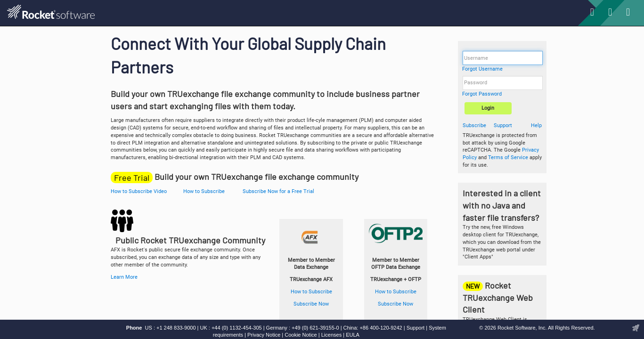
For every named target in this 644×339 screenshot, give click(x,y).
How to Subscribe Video (139, 191)
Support (503, 125)
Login (488, 108)
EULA (353, 335)
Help (536, 125)
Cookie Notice (301, 335)
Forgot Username (482, 69)
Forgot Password (482, 94)
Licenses (331, 335)
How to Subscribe (204, 191)
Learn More (124, 277)
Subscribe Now (311, 304)
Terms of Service (508, 157)
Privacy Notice (264, 335)
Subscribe (474, 125)
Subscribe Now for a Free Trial (278, 191)
